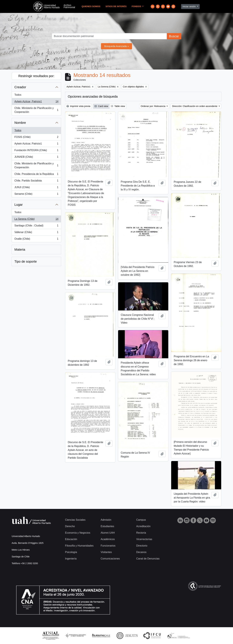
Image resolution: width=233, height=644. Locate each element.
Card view (101, 106)
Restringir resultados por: (36, 76)
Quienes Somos (91, 6)
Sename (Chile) (36, 195)
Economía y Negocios (78, 533)
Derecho (70, 526)
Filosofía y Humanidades (79, 546)
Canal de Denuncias (148, 559)
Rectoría (141, 533)
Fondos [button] (137, 6)
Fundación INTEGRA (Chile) (36, 151)
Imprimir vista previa (78, 106)
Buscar (174, 36)
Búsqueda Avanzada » (116, 46)
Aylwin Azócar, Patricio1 (36, 102)
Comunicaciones (110, 559)
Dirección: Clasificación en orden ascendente (195, 106)
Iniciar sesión (189, 6)
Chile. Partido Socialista (36, 181)
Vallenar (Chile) (36, 233)
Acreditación (143, 526)
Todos (18, 95)
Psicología (71, 552)
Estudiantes (107, 526)
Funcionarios (108, 546)
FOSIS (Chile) (36, 138)
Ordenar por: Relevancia (153, 106)
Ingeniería (71, 559)
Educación (71, 539)
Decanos (141, 552)
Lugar (19, 205)
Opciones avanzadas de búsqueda (93, 96)
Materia (20, 250)
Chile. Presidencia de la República (36, 175)
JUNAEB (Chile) (36, 158)
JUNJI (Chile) (36, 188)
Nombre (20, 123)
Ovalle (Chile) (36, 240)
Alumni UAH (108, 533)
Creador (20, 87)
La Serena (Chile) (36, 220)
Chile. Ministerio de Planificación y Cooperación (36, 110)
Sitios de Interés (116, 6)
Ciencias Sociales (75, 520)
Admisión (106, 520)
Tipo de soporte (26, 261)
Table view (118, 106)
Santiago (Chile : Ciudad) (36, 226)
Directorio (142, 546)
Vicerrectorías (144, 539)
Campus (141, 520)
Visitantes (106, 552)
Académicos (108, 539)
